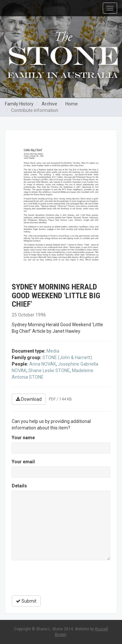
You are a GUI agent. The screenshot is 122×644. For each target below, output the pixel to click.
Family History (19, 104)
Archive (49, 104)
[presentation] (61, 578)
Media (53, 351)
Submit (26, 601)
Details (19, 486)
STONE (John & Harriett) (67, 357)
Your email (23, 462)
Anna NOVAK (43, 364)
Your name (23, 438)
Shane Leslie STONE (49, 371)
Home (72, 104)
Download (29, 399)
